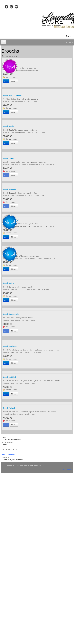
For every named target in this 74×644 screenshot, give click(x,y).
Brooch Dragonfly (9, 189)
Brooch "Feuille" (9, 126)
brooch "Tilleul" (8, 158)
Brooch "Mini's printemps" (12, 95)
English (70, 42)
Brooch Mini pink (9, 408)
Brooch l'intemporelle (11, 314)
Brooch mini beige (10, 346)
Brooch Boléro (8, 283)
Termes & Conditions (65, 469)
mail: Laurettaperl (8, 455)
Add (6, 81)
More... (14, 81)
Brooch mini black (9, 377)
